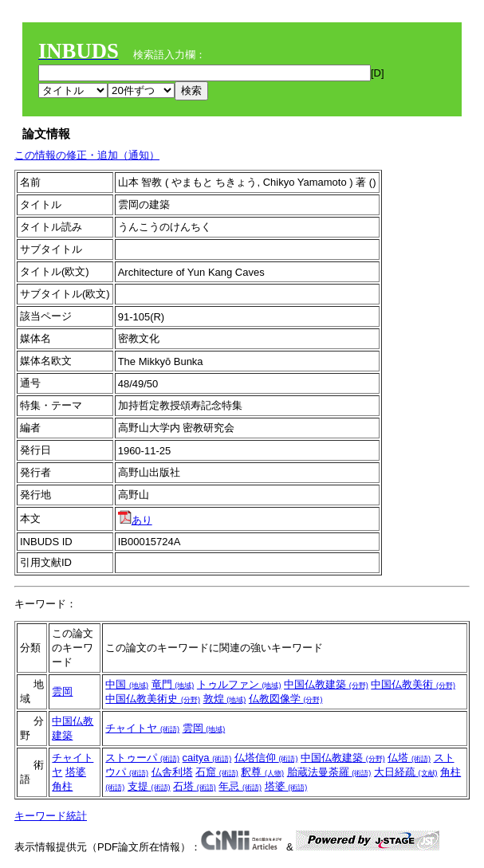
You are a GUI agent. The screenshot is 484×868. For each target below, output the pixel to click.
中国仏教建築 (326, 684)
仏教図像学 (286, 699)
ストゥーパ (142, 758)
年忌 (240, 786)
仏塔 (409, 758)
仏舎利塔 (172, 772)
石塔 (195, 786)
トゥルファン (239, 684)
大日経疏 (406, 772)
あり (135, 520)
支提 (149, 786)
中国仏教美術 (413, 684)
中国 (127, 684)
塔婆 (76, 772)
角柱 (62, 786)
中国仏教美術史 (153, 699)
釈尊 (262, 772)
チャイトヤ (142, 728)
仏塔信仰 (266, 758)
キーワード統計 (51, 816)
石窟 (217, 772)
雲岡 (62, 691)
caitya (207, 758)
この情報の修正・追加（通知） (87, 155)
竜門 (173, 684)
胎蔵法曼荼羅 (329, 772)
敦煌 (225, 699)
